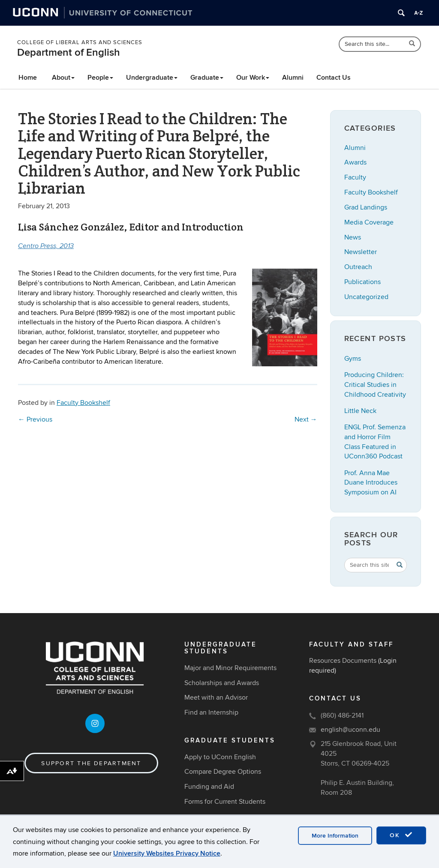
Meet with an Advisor (216, 697)
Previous (35, 419)
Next (306, 419)
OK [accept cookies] (401, 835)
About (63, 78)
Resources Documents (343, 661)
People (100, 78)
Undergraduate (152, 78)
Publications (362, 282)
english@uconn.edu (350, 730)
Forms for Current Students (225, 802)
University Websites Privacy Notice (167, 853)
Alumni (293, 78)
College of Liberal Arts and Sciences (80, 42)
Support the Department (91, 763)
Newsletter (361, 252)
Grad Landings (366, 207)
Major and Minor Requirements (230, 668)
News (353, 237)
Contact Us (334, 78)
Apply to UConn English (220, 757)
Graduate (207, 78)
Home (28, 78)
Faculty (355, 177)
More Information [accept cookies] (335, 836)
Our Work (253, 78)
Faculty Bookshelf (83, 403)
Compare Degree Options (223, 772)
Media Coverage (369, 222)
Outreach (358, 267)
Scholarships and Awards (222, 683)
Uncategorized (366, 297)
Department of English (69, 52)
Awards (355, 162)
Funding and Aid (209, 787)
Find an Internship (211, 712)
